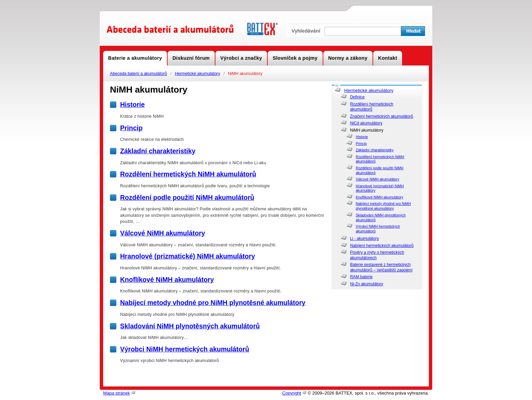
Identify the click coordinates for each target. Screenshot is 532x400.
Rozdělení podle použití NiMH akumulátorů (187, 197)
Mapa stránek (117, 393)
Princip (361, 144)
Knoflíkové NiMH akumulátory (379, 197)
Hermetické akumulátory (197, 74)
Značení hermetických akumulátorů (382, 116)
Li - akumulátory (365, 239)
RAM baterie (361, 277)
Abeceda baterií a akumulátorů (138, 74)
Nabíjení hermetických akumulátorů (382, 246)
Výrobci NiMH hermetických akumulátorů (185, 349)
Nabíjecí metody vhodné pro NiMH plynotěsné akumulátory (383, 206)
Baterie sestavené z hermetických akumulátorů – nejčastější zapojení (381, 267)
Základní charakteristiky (375, 150)
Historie (362, 137)
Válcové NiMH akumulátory (377, 179)
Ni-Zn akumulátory (367, 284)
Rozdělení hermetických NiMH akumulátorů (188, 174)
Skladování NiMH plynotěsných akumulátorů (190, 326)
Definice (357, 97)
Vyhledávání (306, 31)
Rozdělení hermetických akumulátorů (372, 107)
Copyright (292, 393)
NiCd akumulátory (366, 123)
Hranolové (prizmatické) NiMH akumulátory (188, 256)
